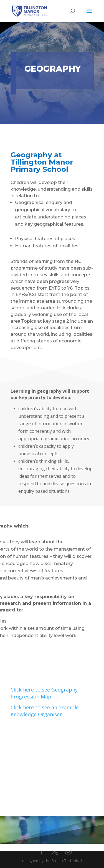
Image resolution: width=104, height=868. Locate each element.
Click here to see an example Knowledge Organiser (45, 711)
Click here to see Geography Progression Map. (44, 693)
